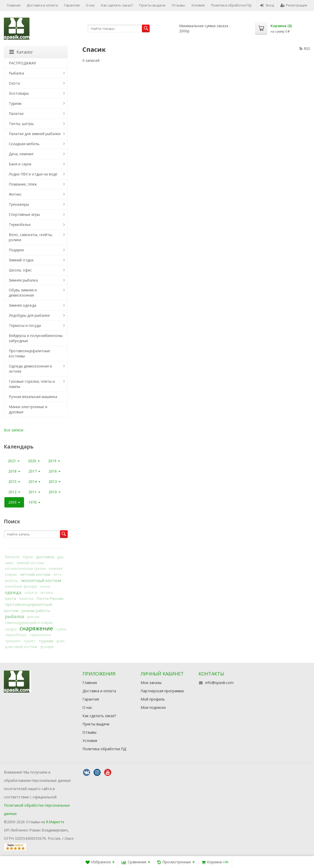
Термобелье (20, 225)
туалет (30, 641)
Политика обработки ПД (231, 5)
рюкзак (33, 617)
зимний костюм (30, 563)
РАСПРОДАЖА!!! (22, 63)
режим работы (36, 610)
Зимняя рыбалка (23, 280)
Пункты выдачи (152, 5)
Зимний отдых (21, 260)
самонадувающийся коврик (29, 623)
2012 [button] (14, 492)
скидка (11, 629)
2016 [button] (55, 471)
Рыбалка (16, 73)
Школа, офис (20, 270)
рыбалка (14, 616)
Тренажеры (19, 204)
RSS (305, 49)
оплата (31, 593)
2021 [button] (14, 461)
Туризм (15, 103)
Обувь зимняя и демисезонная (23, 293)
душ (60, 557)
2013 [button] (55, 481)
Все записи (14, 430)
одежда (13, 592)
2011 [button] (34, 492)
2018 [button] (14, 471)
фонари (47, 647)
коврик (11, 574)
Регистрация (294, 5)
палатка (26, 598)
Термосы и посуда (25, 325)
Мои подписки (153, 707)
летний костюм (35, 574)
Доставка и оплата (42, 5)
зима (9, 563)
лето (58, 574)
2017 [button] (34, 471)
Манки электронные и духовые (28, 409)
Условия (198, 5)
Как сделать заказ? (117, 5)
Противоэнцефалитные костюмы (29, 353)
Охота (14, 83)
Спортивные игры (24, 214)
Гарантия (72, 5)
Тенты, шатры (21, 124)
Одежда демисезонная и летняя (30, 369)
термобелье (16, 635)
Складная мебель (24, 144)
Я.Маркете (55, 822)
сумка (61, 629)
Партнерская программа (162, 691)
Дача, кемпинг (21, 154)
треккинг (13, 641)
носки (45, 586)
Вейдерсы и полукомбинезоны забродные (36, 338)
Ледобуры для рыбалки (29, 315)
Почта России (50, 598)
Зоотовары (19, 93)
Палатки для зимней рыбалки (35, 134)
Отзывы (178, 5)
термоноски (40, 635)
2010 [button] (55, 492)
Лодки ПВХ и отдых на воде (33, 174)
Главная (14, 5)
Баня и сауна (20, 164)
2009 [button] (14, 502)
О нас (90, 5)
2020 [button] (34, 461)
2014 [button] (34, 481)
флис (60, 641)
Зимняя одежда (22, 305)
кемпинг (56, 568)
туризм (46, 641)
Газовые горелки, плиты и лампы (32, 384)
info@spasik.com (219, 683)
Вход (267, 5)
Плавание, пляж (23, 184)
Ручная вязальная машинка (33, 397)
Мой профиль (153, 699)
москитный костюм (41, 580)
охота (10, 598)
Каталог (21, 52)
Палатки (16, 113)
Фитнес (15, 194)
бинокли (12, 557)
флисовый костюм (21, 647)
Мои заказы (151, 683)
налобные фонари (21, 586)
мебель (12, 581)
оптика (47, 593)
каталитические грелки (25, 568)
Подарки (16, 250)
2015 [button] (14, 481)
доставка (45, 557)
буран (28, 557)
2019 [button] (54, 461)
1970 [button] (34, 502)
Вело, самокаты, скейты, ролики (31, 237)
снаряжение (36, 628)
